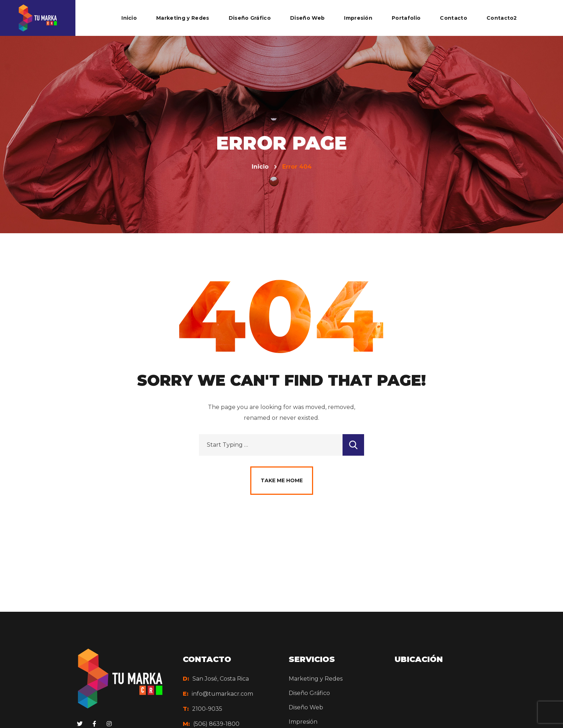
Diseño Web (306, 707)
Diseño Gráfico (309, 693)
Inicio (260, 167)
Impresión (303, 722)
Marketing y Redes (316, 679)
